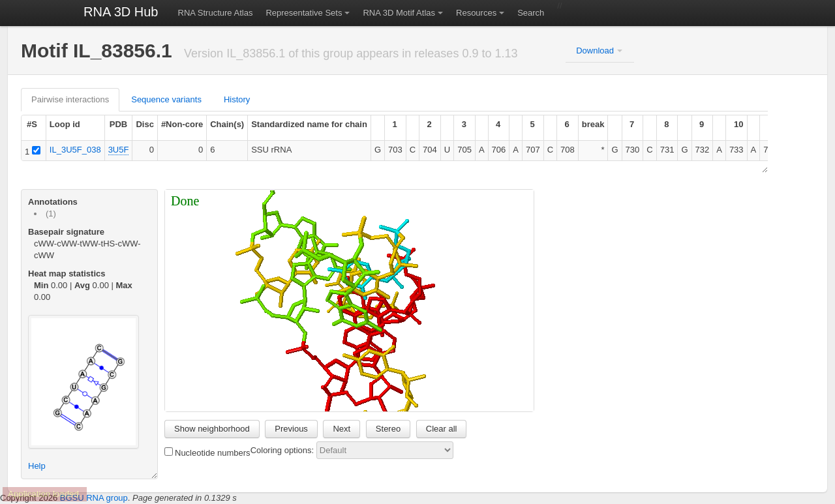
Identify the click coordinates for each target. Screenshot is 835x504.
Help (37, 466)
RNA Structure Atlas (216, 13)
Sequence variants (166, 99)
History (237, 99)
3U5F (119, 150)
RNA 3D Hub (121, 12)
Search (531, 13)
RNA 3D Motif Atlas (399, 13)
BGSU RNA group (94, 498)
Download (595, 51)
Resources (476, 13)
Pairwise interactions (70, 99)
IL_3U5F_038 (75, 150)
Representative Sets (304, 13)
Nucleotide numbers (207, 452)
